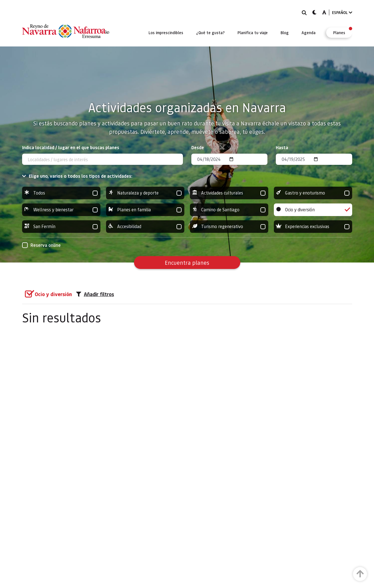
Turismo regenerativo (229, 227)
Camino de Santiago (229, 210)
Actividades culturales (229, 193)
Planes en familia (145, 210)
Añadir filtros (95, 294)
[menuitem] (166, 32)
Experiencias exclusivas (313, 227)
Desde (198, 147)
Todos (61, 193)
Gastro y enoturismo (313, 193)
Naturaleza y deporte (145, 193)
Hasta (282, 147)
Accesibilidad (145, 227)
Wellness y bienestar (61, 210)
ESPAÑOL (342, 12)
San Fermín (61, 227)
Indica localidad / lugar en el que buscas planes (71, 147)
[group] (61, 193)
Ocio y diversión (313, 210)
